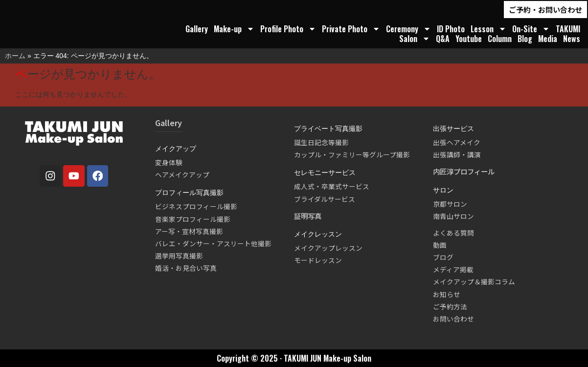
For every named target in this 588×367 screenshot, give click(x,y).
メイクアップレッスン (328, 248)
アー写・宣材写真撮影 (189, 231)
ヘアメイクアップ (182, 174)
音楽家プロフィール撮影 (193, 219)
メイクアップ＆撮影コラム (474, 281)
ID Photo (451, 29)
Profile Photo (288, 29)
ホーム (15, 56)
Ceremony (408, 29)
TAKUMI (568, 29)
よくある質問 (453, 233)
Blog (525, 39)
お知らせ (447, 294)
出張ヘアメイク (457, 142)
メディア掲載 (453, 269)
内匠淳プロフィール (464, 171)
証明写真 (308, 216)
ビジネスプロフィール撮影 (196, 206)
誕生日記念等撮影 (321, 142)
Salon (415, 39)
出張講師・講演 (457, 154)
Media (548, 39)
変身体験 (169, 162)
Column (500, 39)
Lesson (488, 29)
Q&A (443, 39)
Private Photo (351, 29)
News (572, 39)
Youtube (469, 39)
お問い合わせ (453, 319)
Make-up (234, 29)
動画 (440, 245)
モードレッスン (318, 260)
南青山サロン (453, 216)
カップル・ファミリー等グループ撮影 (352, 154)
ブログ (443, 257)
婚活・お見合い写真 (186, 268)
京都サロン (450, 204)
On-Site (531, 29)
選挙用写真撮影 (179, 256)
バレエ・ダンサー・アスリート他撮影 (213, 243)
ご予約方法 (450, 306)
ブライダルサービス (325, 199)
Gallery (197, 29)
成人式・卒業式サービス (332, 186)
